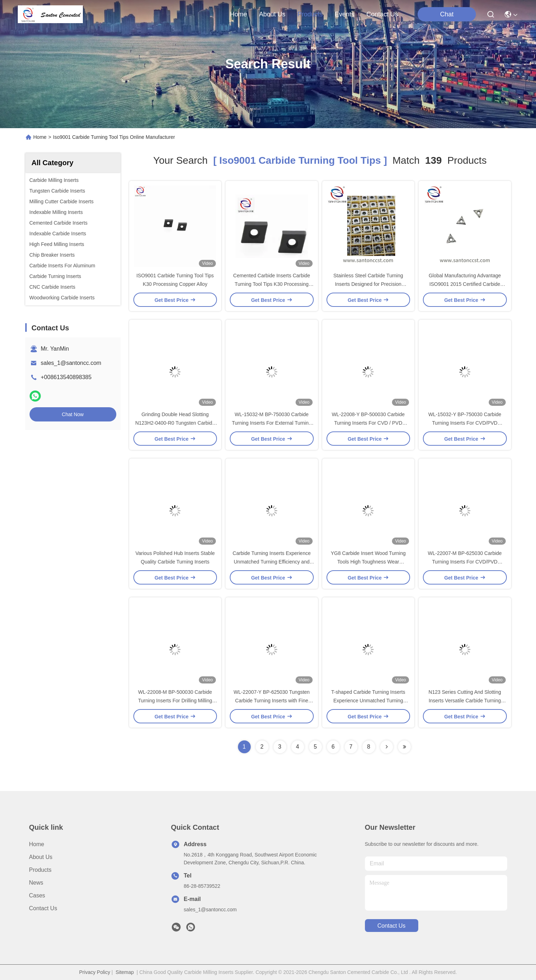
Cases (37, 895)
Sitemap (125, 972)
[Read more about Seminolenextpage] (387, 747)
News (36, 883)
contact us (382, 14)
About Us (41, 857)
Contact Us (43, 908)
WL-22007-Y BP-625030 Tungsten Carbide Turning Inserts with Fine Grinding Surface (272, 701)
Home (238, 14)
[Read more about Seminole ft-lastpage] (404, 747)
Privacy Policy (95, 972)
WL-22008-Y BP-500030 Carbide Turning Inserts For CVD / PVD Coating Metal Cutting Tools (368, 423)
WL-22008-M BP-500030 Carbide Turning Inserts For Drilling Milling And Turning (175, 701)
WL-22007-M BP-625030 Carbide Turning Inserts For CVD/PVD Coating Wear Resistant (465, 562)
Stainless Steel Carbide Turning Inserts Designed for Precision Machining (368, 284)
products (310, 14)
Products (40, 870)
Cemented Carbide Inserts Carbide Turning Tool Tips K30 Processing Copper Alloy (272, 284)
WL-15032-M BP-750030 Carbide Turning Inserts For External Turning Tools (272, 423)
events (344, 14)
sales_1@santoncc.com (71, 363)
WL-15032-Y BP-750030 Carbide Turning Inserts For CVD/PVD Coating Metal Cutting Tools (465, 423)
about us (272, 14)
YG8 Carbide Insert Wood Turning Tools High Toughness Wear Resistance (368, 562)
